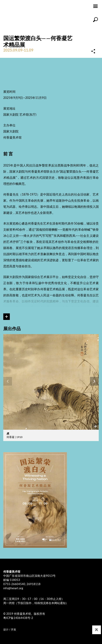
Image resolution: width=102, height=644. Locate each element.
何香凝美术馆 (21, 7)
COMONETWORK (25, 628)
